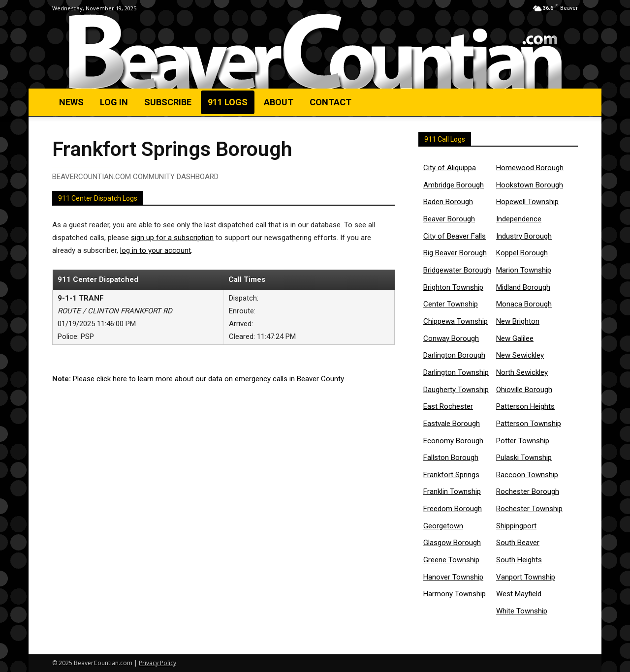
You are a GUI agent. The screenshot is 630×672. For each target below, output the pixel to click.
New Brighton (518, 321)
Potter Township (523, 441)
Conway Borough (451, 338)
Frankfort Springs (451, 475)
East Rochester (448, 406)
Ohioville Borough (524, 390)
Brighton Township (453, 287)
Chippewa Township (456, 321)
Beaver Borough (449, 219)
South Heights (519, 560)
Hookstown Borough (530, 185)
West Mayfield (519, 594)
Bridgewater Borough (457, 270)
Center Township (451, 304)
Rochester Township (529, 509)
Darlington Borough (454, 355)
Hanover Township (453, 577)
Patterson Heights (525, 406)
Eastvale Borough (452, 424)
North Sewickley (522, 372)
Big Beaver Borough (455, 253)
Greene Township (451, 560)
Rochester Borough (528, 491)
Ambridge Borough (454, 185)
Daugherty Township (456, 390)
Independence (519, 219)
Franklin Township (452, 491)
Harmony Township (455, 594)
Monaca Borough (524, 304)
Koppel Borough (522, 253)
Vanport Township (526, 577)
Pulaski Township (524, 458)
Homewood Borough (530, 168)
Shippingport (516, 526)
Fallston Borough (451, 458)
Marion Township (524, 270)
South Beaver (518, 543)
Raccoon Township (527, 475)
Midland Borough (523, 287)
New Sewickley (520, 355)
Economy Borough (453, 441)
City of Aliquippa (450, 168)
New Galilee (515, 338)
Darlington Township (456, 372)
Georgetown (443, 526)
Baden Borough (448, 202)
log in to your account (156, 253)
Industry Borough (524, 236)
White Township (522, 611)
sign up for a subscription (172, 240)
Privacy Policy (157, 663)
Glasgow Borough (452, 543)
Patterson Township (529, 424)
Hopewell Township (527, 202)
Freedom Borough (453, 509)
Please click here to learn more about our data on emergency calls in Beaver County (208, 381)
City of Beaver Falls (455, 236)
